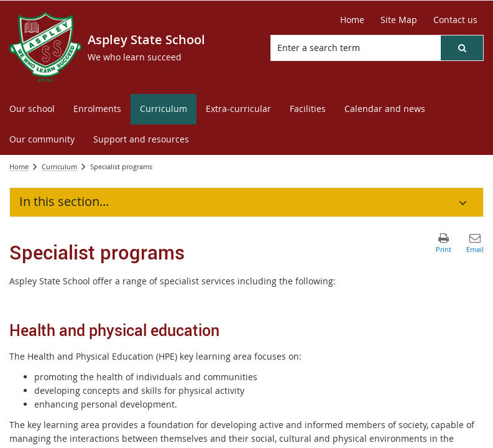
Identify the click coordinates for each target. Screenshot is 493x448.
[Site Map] (399, 20)
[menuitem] (32, 109)
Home (19, 166)
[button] (462, 48)
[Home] (352, 20)
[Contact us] (455, 20)
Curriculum (59, 166)
